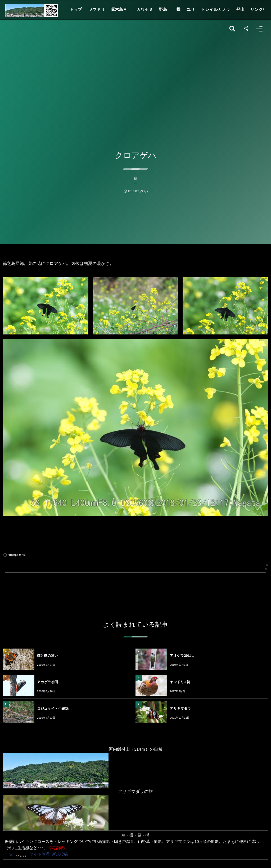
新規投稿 (60, 854)
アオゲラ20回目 (182, 656)
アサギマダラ (180, 708)
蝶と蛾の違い (48, 656)
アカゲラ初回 (48, 682)
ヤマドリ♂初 (180, 682)
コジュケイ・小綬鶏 (53, 708)
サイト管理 (40, 854)
